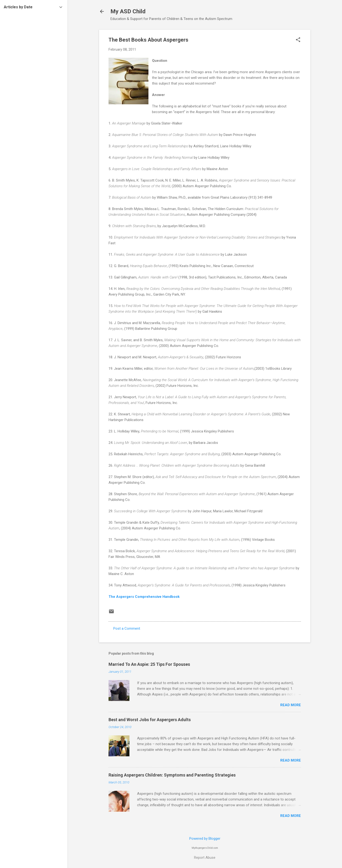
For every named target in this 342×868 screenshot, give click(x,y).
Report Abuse (205, 858)
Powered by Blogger (205, 839)
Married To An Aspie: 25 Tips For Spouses (149, 664)
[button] (298, 40)
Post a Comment (127, 628)
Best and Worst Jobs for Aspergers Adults (150, 720)
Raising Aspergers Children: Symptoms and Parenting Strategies (172, 775)
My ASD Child (128, 11)
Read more (291, 705)
